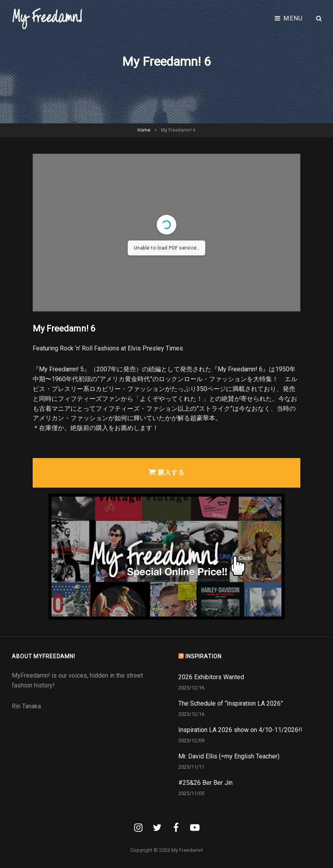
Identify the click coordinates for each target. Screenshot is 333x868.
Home (144, 130)
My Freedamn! (187, 850)
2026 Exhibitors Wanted (211, 677)
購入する (166, 472)
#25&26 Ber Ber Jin (205, 783)
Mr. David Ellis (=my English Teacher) (229, 756)
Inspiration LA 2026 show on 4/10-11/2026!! (240, 730)
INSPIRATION (203, 656)
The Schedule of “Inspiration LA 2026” (231, 703)
